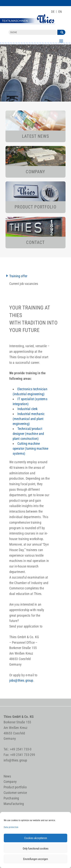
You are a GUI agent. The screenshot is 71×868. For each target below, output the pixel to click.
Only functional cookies (36, 849)
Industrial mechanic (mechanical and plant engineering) (29, 419)
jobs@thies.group (21, 680)
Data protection (11, 827)
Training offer (18, 276)
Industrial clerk (28, 409)
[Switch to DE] (53, 12)
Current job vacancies (24, 284)
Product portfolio (15, 787)
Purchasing (11, 798)
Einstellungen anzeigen (35, 859)
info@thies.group (15, 760)
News (7, 776)
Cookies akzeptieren (36, 838)
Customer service (15, 793)
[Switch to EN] (60, 12)
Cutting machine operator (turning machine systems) (31, 448)
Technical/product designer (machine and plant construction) (28, 434)
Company (10, 782)
